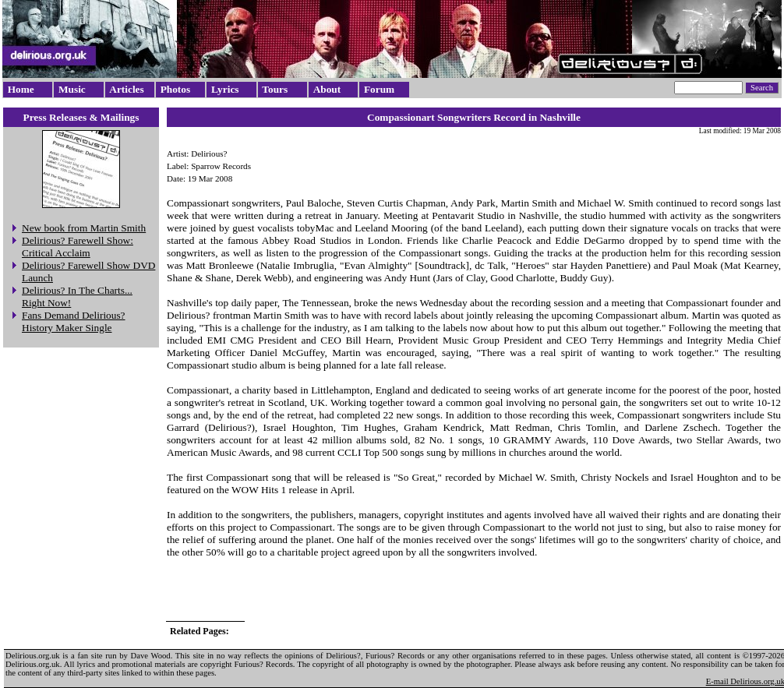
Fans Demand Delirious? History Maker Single (74, 321)
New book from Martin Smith (84, 228)
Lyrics (225, 89)
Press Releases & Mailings (81, 117)
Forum (379, 89)
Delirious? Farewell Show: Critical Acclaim (78, 247)
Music (72, 89)
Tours (275, 89)
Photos (176, 89)
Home (21, 89)
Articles (126, 89)
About (327, 89)
